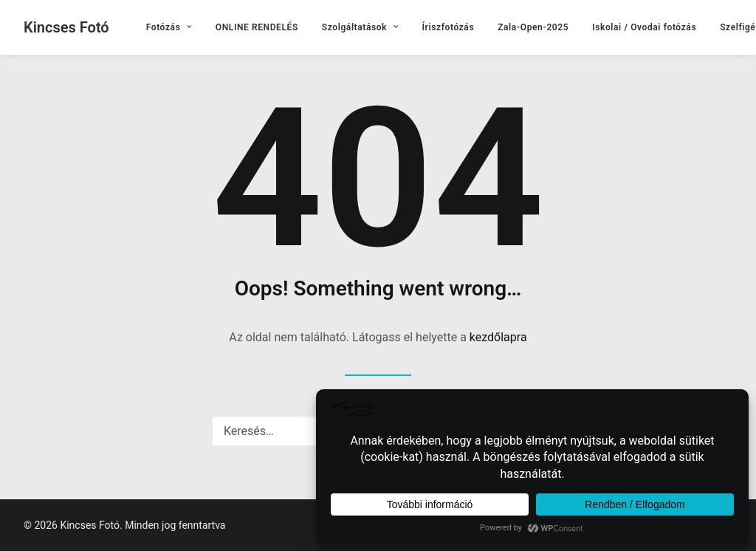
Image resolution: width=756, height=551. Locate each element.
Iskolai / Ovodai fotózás (644, 27)
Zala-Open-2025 (533, 27)
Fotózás (169, 27)
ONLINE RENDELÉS (257, 27)
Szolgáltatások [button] (360, 27)
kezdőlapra (498, 337)
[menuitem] (169, 27)
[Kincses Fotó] (66, 27)
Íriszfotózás (449, 27)
